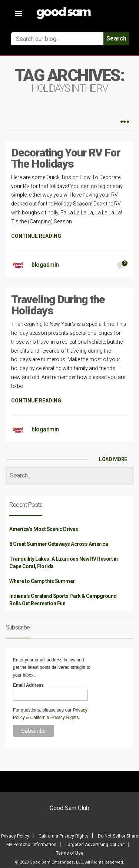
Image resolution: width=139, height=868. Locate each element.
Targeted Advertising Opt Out (95, 845)
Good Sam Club (69, 808)
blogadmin (45, 265)
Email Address (28, 685)
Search (116, 38)
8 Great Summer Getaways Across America (59, 544)
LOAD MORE (113, 459)
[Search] (69, 476)
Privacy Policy (15, 836)
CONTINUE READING (36, 236)
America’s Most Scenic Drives (44, 529)
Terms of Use (70, 853)
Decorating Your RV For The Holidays (66, 158)
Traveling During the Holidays (58, 305)
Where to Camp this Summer (42, 581)
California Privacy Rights (55, 718)
